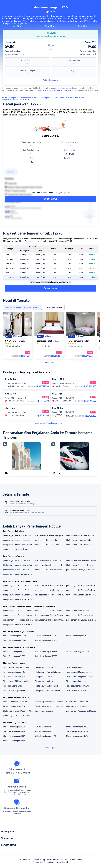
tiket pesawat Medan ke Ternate (48, 560)
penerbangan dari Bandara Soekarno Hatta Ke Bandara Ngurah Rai (50, 590)
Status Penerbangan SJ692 (77, 636)
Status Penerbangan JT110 (45, 727)
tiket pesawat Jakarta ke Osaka (79, 540)
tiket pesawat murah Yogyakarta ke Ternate (19, 574)
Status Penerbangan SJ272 (14, 656)
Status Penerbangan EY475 (46, 652)
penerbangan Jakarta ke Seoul (47, 545)
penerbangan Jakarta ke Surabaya (17, 540)
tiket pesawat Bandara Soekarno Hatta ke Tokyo (82, 595)
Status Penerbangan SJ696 (46, 636)
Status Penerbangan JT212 (45, 731)
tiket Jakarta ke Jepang (44, 711)
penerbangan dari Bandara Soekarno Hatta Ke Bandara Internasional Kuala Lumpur (19, 586)
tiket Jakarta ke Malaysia (76, 706)
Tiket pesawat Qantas (43, 677)
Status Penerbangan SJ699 (46, 640)
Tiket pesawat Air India (44, 681)
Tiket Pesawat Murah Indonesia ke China (50, 706)
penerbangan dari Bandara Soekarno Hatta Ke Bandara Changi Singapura (82, 586)
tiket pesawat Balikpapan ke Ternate (81, 560)
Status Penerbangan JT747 (77, 736)
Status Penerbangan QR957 (46, 656)
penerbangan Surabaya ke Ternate (80, 570)
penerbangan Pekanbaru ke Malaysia (81, 711)
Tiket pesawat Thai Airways (14, 677)
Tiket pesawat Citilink (75, 667)
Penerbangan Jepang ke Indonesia (49, 702)
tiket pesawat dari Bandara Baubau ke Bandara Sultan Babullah (82, 611)
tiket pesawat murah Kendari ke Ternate (50, 565)
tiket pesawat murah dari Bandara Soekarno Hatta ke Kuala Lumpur (19, 595)
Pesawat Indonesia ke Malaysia (16, 702)
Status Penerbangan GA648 (14, 636)
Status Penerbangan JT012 (77, 731)
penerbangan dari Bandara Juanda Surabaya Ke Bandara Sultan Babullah (50, 611)
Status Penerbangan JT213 (14, 731)
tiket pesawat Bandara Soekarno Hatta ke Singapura (50, 595)
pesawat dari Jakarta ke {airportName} (50, 620)
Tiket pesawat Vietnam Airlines (79, 686)
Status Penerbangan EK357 (14, 652)
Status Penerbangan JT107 (14, 736)
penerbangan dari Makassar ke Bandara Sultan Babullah (19, 620)
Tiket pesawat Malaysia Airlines (79, 672)
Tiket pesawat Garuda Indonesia (16, 667)
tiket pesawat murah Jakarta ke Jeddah (19, 545)
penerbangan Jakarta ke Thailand (17, 716)
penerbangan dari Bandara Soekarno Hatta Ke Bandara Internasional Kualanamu (19, 590)
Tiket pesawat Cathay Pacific (46, 686)
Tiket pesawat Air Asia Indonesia (48, 672)
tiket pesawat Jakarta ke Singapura (49, 535)
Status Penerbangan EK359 (77, 652)
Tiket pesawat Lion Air (44, 667)
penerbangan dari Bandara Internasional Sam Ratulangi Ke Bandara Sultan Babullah (19, 615)
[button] (78, 4)
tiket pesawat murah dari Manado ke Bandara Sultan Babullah (19, 625)
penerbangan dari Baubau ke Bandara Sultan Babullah (82, 620)
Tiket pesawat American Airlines (48, 690)
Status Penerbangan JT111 (45, 736)
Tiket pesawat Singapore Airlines (79, 677)
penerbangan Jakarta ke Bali (46, 540)
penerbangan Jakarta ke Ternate (16, 570)
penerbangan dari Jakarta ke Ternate (57, 90)
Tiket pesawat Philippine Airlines (16, 681)
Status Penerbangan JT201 (14, 727)
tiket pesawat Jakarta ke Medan (79, 545)
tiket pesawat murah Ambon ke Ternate (19, 565)
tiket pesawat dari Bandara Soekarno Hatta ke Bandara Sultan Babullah (50, 615)
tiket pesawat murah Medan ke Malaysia (19, 711)
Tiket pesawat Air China (13, 686)
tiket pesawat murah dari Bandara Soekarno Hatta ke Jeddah (19, 599)
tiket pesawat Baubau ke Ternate (80, 565)
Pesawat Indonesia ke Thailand (79, 702)
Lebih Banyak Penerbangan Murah (50, 423)
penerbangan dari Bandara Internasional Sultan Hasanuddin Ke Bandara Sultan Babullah (19, 611)
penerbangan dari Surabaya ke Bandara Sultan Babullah (82, 615)
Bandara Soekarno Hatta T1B (15, 54)
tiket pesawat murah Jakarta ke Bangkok (82, 535)
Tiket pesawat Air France (76, 690)
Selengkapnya (51, 80)
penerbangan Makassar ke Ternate (49, 570)
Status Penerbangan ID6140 (14, 640)
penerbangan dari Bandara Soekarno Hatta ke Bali (82, 590)
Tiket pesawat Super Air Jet (14, 672)
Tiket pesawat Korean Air (76, 681)
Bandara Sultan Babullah (88, 54)
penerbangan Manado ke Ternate (17, 560)
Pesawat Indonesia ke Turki (14, 706)
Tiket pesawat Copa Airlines (14, 690)
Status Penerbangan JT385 (14, 741)
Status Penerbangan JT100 (77, 727)
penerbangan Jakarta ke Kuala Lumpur (19, 535)
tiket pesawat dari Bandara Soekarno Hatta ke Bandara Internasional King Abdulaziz (50, 586)
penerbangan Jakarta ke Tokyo (16, 549)
